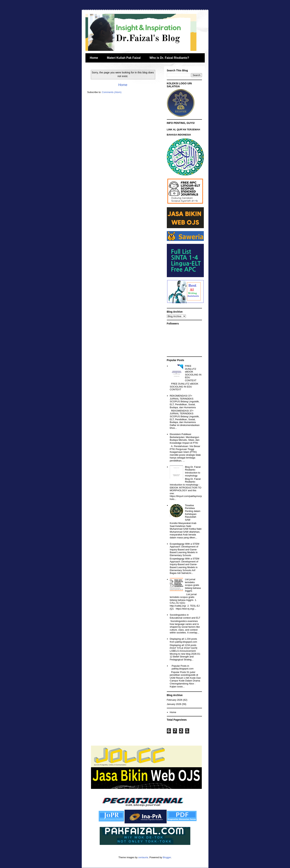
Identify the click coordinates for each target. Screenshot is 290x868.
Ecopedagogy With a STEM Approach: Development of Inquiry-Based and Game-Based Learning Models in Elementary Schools (185, 550)
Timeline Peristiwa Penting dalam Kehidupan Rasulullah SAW (193, 513)
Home (94, 58)
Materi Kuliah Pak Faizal (124, 58)
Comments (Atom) (112, 92)
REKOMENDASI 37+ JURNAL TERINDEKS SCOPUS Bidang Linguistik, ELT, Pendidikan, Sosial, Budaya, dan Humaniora (185, 401)
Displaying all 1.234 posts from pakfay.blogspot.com (183, 640)
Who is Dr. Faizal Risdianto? (169, 58)
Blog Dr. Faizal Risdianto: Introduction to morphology (193, 471)
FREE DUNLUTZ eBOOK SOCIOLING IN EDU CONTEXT (193, 373)
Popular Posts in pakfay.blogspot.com (183, 667)
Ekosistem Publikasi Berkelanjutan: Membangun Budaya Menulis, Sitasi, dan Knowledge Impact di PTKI (185, 439)
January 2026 (174, 704)
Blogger (167, 857)
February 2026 (175, 700)
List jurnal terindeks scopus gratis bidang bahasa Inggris (193, 585)
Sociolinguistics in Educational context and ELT (185, 616)
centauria (143, 857)
